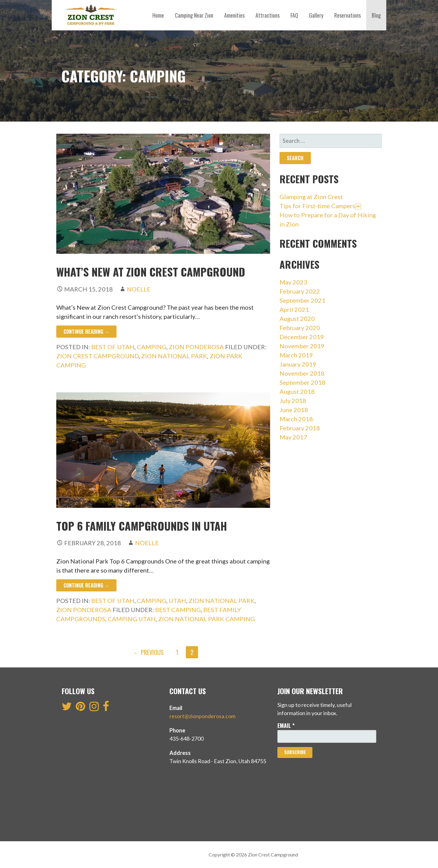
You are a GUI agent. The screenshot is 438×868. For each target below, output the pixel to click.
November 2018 (302, 373)
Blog (376, 15)
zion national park (174, 356)
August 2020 (297, 319)
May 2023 (293, 282)
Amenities (234, 15)
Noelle (139, 289)
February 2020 (300, 328)
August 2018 (297, 391)
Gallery (316, 15)
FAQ (294, 15)
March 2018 (296, 419)
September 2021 (302, 300)
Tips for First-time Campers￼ (320, 206)
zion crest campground (97, 356)
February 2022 (300, 291)
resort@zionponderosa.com (202, 716)
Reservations (348, 15)
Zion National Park (222, 601)
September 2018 (302, 382)
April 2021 (294, 309)
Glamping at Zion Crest (312, 197)
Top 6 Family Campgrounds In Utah (142, 526)
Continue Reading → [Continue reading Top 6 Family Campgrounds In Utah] (86, 585)
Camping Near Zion (194, 15)
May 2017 (293, 437)
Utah (177, 601)
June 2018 (294, 410)
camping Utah (132, 619)
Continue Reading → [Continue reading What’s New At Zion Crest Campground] (86, 332)
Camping (152, 347)
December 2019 (302, 337)
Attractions (268, 15)
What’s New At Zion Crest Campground (151, 272)
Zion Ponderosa (196, 347)
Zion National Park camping (207, 619)
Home (158, 15)
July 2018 (293, 401)
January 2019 (298, 364)
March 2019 (296, 355)
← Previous (148, 652)
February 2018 (300, 428)
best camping (178, 610)
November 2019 (302, 346)
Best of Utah (113, 347)
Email (286, 725)
